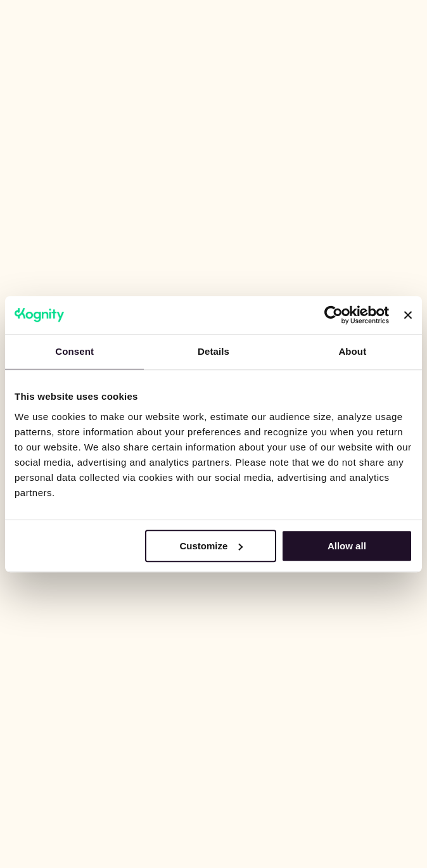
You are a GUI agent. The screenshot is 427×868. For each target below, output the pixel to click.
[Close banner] (408, 315)
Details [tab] (213, 351)
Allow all (347, 546)
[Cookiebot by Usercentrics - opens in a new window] (334, 315)
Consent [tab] (74, 351)
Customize (211, 546)
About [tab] (352, 351)
